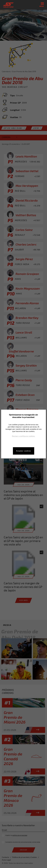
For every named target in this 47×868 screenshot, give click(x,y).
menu (42, 5)
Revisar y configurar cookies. (23, 436)
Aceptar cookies (24, 451)
